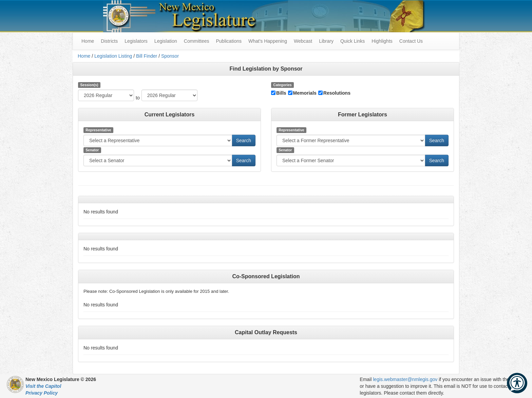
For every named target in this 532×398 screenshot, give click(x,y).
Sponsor (170, 56)
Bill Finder (147, 56)
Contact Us (411, 41)
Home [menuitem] (88, 41)
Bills (281, 93)
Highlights (382, 41)
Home (84, 56)
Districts (109, 41)
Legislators (136, 41)
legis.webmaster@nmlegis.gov (405, 379)
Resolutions (337, 93)
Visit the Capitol (43, 386)
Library (326, 41)
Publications (229, 41)
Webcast (303, 41)
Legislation (166, 41)
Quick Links (353, 41)
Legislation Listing (113, 56)
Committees (197, 41)
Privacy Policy (42, 393)
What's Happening (268, 41)
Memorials (305, 93)
